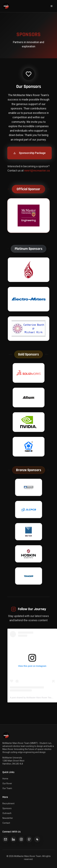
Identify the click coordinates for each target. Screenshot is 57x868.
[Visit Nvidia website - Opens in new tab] (29, 422)
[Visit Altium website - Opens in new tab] (29, 398)
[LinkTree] (37, 839)
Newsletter (8, 818)
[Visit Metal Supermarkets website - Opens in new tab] (29, 488)
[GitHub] (29, 839)
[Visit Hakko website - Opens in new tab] (29, 447)
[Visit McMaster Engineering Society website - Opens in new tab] (29, 270)
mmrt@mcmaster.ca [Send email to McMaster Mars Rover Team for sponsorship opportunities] (37, 171)
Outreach (7, 813)
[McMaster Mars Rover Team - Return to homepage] (6, 6)
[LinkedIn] (13, 839)
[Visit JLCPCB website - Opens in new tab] (29, 510)
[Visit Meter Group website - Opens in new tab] (29, 532)
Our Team (7, 788)
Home (5, 779)
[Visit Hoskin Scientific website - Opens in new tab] (29, 554)
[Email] (5, 839)
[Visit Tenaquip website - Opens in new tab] (29, 576)
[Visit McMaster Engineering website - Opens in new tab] (28, 216)
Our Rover (7, 783)
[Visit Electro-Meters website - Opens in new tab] (29, 299)
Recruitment (8, 803)
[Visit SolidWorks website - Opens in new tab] (29, 373)
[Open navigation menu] (52, 6)
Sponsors (7, 808)
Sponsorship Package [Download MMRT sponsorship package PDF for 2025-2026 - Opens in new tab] (29, 153)
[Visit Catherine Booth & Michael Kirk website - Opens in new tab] (29, 329)
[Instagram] (21, 839)
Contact (6, 823)
